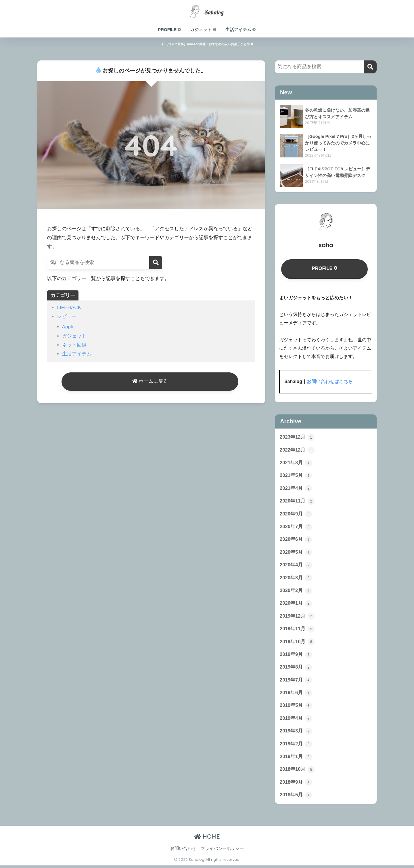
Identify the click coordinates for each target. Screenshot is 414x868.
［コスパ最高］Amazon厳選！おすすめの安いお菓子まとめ (207, 44)
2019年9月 (296, 656)
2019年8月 (296, 669)
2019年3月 (296, 733)
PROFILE (170, 29)
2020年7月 (296, 528)
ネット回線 (74, 345)
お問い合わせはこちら (330, 382)
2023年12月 (297, 437)
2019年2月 (296, 746)
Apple (68, 327)
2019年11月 (297, 631)
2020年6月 (296, 540)
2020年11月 (297, 502)
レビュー (67, 316)
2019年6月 (296, 695)
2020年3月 (296, 579)
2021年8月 (296, 463)
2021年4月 (296, 489)
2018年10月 (297, 772)
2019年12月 (297, 618)
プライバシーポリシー (222, 851)
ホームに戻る (150, 382)
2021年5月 (296, 476)
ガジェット (203, 29)
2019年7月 (296, 682)
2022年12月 (297, 450)
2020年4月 (296, 566)
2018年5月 (296, 798)
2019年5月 (296, 708)
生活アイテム (241, 29)
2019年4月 (296, 720)
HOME (207, 839)
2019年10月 (297, 643)
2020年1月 (296, 605)
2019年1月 (296, 759)
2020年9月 (296, 515)
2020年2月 (296, 592)
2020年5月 (296, 553)
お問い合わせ (183, 851)
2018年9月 (296, 785)
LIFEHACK (69, 308)
